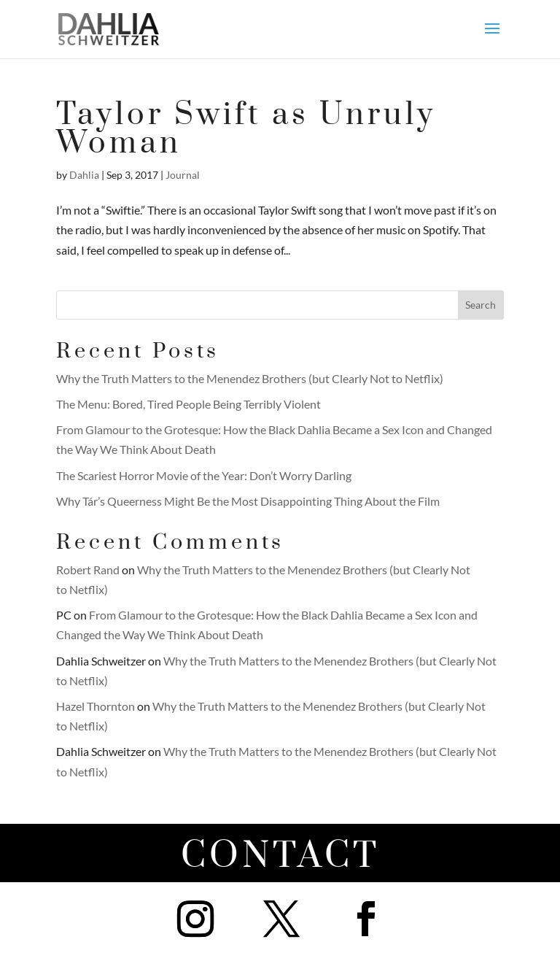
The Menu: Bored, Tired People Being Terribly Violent (188, 404)
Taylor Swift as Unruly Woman (246, 129)
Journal (183, 175)
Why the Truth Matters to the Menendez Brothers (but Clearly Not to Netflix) (250, 378)
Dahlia (84, 175)
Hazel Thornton (96, 706)
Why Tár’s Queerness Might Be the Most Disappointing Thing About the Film (248, 501)
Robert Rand (88, 570)
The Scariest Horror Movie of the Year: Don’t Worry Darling (204, 475)
